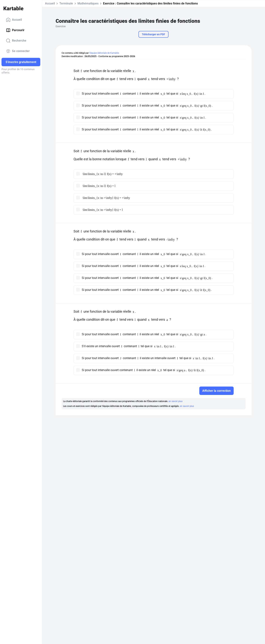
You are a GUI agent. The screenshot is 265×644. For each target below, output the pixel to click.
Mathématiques (88, 3)
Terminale (66, 3)
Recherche (16, 41)
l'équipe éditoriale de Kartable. (104, 53)
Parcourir (15, 30)
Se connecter (18, 51)
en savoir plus (176, 401)
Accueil (14, 20)
